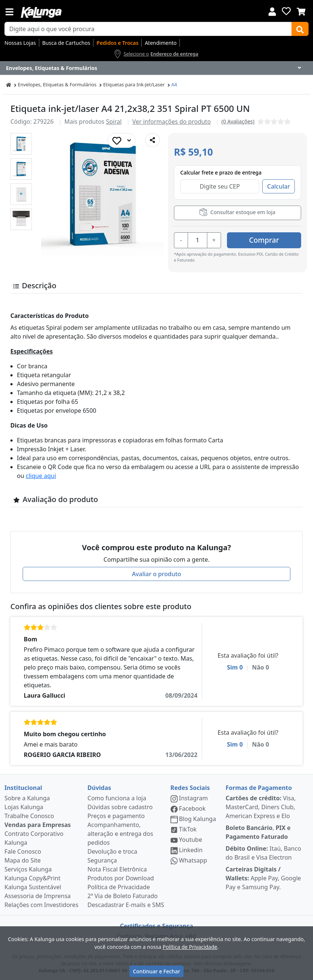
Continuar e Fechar (156, 971)
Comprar (264, 240)
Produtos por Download (121, 878)
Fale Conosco (23, 851)
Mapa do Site (23, 860)
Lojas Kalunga (24, 807)
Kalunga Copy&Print (32, 878)
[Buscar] (300, 29)
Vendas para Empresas (38, 825)
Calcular (279, 186)
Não (260, 667)
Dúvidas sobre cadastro (120, 807)
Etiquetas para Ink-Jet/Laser (134, 84)
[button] (21, 144)
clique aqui (41, 476)
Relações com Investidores (41, 905)
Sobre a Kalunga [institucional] (27, 798)
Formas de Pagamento (259, 788)
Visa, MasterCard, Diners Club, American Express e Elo (261, 807)
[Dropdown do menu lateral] (156, 68)
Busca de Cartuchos (66, 43)
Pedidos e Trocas (117, 43)
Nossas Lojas (20, 43)
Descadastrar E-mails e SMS (126, 905)
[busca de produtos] (148, 29)
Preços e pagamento (116, 816)
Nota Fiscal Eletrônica (117, 869)
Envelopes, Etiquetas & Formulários (57, 84)
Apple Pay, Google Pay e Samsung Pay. (263, 878)
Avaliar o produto (157, 574)
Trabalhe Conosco (29, 816)
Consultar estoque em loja (237, 212)
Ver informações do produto (172, 122)
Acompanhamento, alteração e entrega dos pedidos (120, 834)
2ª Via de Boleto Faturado (123, 896)
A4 (174, 84)
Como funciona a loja (117, 798)
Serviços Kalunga (28, 869)
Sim (235, 667)
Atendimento (161, 43)
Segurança (102, 860)
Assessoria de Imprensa (38, 896)
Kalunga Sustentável (33, 887)
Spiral (114, 122)
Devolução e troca (112, 851)
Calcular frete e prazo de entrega (221, 172)
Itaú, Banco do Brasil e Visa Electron (263, 853)
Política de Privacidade (119, 887)
